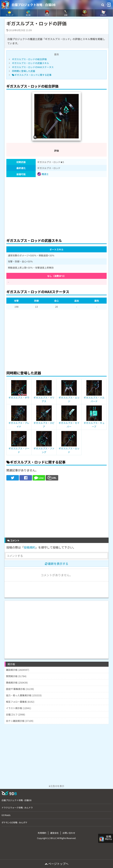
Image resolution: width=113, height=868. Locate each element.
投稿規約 (30, 547)
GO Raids (6, 815)
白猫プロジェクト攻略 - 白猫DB (34, 5)
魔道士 (43, 174)
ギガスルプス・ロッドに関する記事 (32, 75)
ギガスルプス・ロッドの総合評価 (29, 59)
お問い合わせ (69, 833)
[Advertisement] (56, 207)
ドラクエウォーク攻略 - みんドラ (17, 807)
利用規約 (42, 833)
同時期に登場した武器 (24, 71)
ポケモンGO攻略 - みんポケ (14, 822)
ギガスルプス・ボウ (19, 397)
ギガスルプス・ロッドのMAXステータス (33, 67)
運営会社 (54, 833)
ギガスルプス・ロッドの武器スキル (30, 63)
